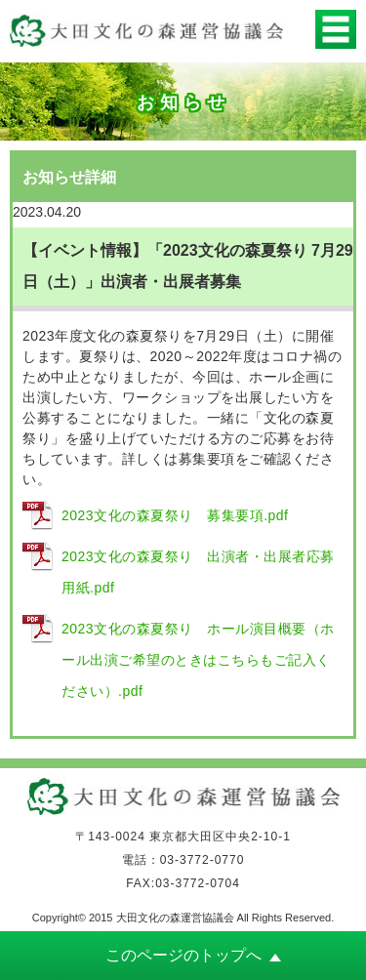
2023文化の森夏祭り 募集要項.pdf (175, 515)
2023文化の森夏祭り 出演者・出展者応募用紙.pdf (198, 572)
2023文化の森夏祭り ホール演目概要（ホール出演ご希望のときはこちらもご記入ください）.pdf (198, 660)
